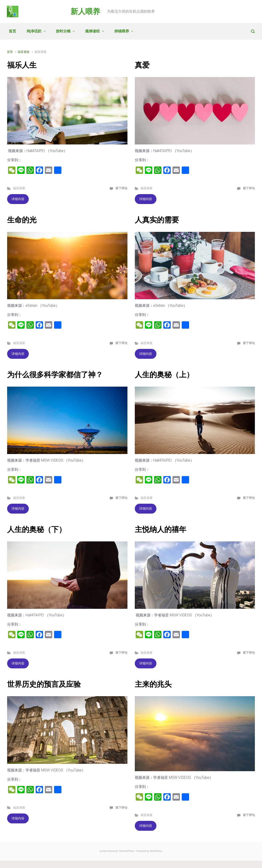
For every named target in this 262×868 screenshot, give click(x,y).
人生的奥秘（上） (164, 375)
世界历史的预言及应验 (44, 684)
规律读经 (92, 31)
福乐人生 (22, 65)
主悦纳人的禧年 (161, 529)
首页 (12, 31)
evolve (103, 851)
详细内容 (18, 199)
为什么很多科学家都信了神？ (55, 375)
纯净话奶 (34, 31)
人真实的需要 (157, 220)
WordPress (156, 851)
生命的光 (22, 220)
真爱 (142, 65)
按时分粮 (63, 31)
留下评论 (121, 188)
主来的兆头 (153, 684)
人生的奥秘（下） (37, 529)
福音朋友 (24, 52)
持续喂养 (122, 31)
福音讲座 (19, 188)
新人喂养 (85, 11)
